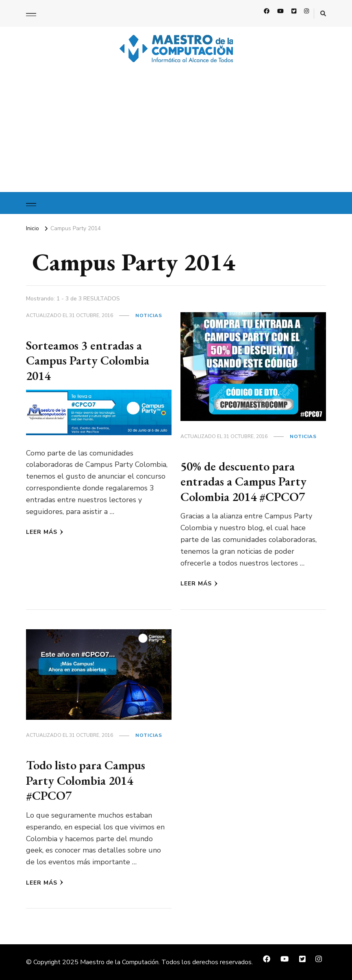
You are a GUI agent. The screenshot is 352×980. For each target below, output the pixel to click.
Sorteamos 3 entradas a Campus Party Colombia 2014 (88, 360)
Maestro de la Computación (119, 962)
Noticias (149, 315)
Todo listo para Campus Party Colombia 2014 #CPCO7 (86, 780)
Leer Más (45, 532)
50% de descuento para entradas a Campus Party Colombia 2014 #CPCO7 (243, 481)
